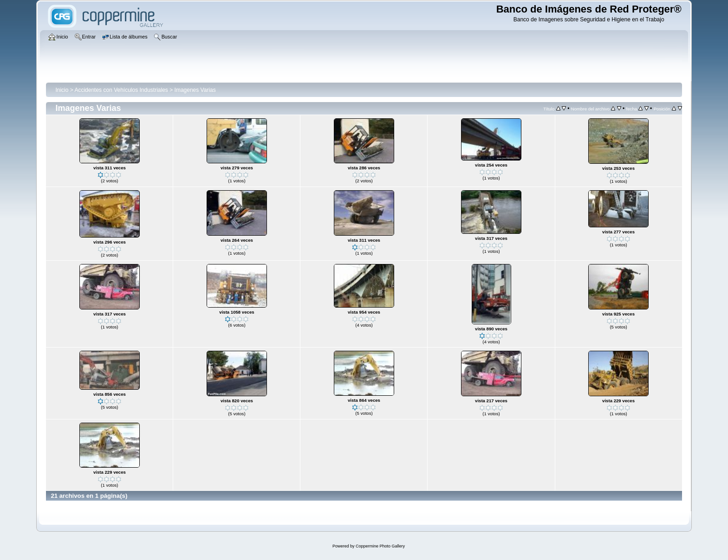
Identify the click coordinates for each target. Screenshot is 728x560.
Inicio (62, 90)
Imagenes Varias (195, 90)
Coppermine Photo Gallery (380, 546)
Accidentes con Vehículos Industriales (121, 90)
